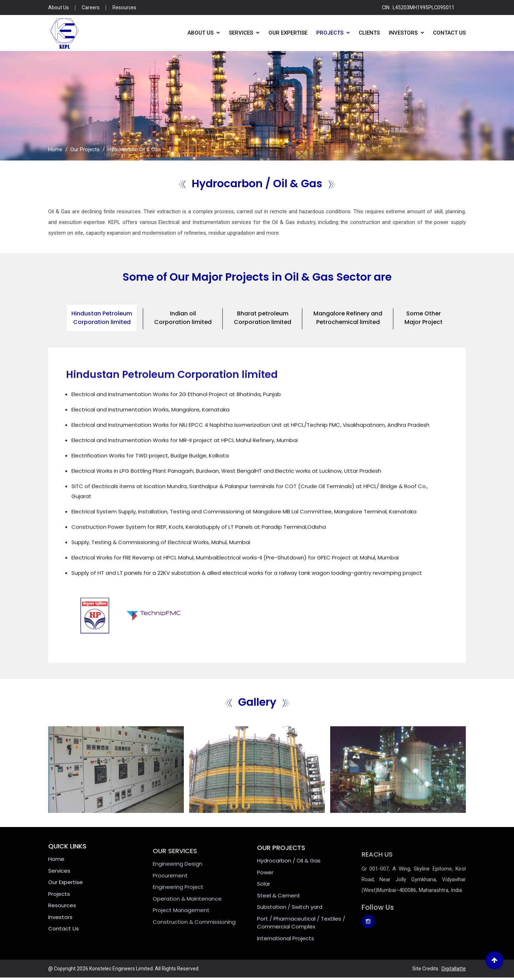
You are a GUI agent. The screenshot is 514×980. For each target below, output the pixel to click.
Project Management (181, 926)
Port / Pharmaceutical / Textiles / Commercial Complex (301, 936)
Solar (264, 897)
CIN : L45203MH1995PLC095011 (418, 7)
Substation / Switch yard (290, 921)
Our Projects (85, 149)
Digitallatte (454, 969)
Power (265, 886)
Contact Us (449, 33)
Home (55, 149)
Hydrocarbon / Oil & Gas (289, 874)
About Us (59, 7)
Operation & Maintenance (187, 914)
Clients (369, 33)
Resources (124, 7)
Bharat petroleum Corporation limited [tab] (263, 331)
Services (241, 33)
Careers (91, 7)
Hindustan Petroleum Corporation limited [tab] (102, 331)
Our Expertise (288, 33)
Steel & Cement (279, 909)
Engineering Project (178, 902)
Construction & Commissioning (194, 937)
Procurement (170, 891)
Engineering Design (178, 879)
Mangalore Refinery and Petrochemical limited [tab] (348, 331)
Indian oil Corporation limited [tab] (183, 331)
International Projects (286, 952)
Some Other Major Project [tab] (424, 331)
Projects (330, 33)
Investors (403, 33)
